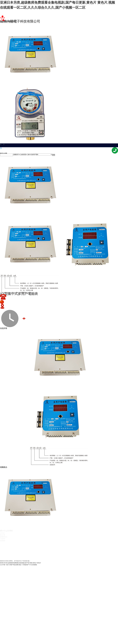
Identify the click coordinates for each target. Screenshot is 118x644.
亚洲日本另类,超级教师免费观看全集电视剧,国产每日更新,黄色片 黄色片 (21, 563)
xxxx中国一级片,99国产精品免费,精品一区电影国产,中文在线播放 (18, 565)
